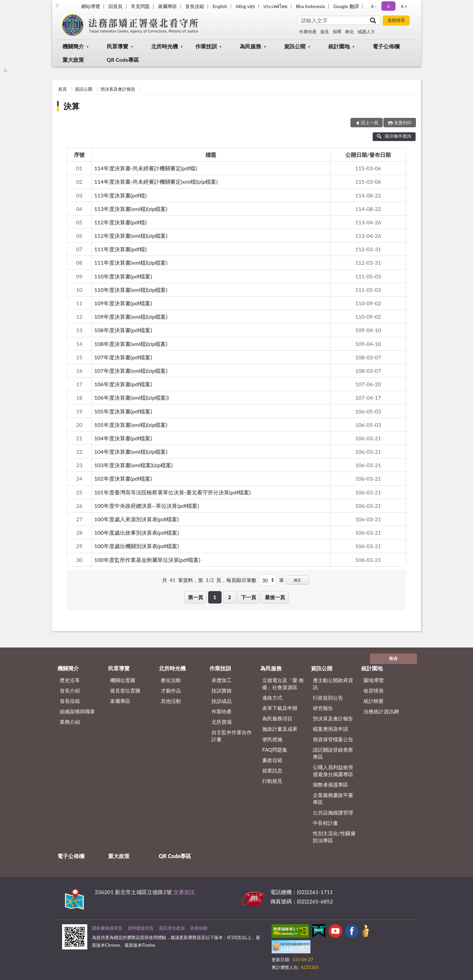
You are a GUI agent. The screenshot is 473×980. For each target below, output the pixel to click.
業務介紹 (70, 722)
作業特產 (308, 32)
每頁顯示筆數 (241, 580)
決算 (72, 106)
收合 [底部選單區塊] (393, 658)
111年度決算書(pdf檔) (121, 249)
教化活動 (171, 680)
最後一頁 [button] (275, 597)
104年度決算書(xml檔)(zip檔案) (131, 452)
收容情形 (374, 691)
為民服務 (250, 46)
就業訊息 (272, 770)
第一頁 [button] (196, 597)
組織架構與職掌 (77, 711)
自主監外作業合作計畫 (232, 736)
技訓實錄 (222, 691)
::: (57, 5)
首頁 (62, 89)
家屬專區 (168, 6)
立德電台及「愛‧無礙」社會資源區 (283, 684)
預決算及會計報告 (118, 89)
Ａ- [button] (373, 6)
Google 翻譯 (346, 6)
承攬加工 (222, 680)
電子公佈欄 (386, 46)
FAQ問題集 (275, 750)
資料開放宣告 (141, 928)
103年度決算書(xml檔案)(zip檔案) (134, 465)
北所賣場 (222, 722)
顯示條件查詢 (394, 136)
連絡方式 (272, 698)
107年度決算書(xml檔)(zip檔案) (131, 371)
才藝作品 (171, 691)
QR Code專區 (123, 60)
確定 (297, 580)
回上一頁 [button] (370, 123)
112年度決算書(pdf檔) (121, 222)
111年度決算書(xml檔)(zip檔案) (131, 262)
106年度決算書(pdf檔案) (123, 384)
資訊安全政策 (172, 928)
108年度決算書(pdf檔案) (123, 330)
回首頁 (115, 6)
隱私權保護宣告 (107, 928)
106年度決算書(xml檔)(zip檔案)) (132, 397)
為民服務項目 (277, 718)
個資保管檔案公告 (333, 739)
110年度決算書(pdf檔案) (123, 276)
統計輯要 (374, 701)
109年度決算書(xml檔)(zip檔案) (131, 317)
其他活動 (171, 701)
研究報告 (323, 708)
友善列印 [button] (403, 123)
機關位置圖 (123, 680)
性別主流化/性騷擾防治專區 (334, 837)
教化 (349, 32)
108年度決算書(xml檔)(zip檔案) (131, 344)
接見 (325, 32)
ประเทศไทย (275, 6)
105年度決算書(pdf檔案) (123, 411)
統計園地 (339, 46)
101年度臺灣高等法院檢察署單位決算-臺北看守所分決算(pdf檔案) (173, 492)
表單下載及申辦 (280, 708)
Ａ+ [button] (404, 6)
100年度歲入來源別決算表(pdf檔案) (137, 519)
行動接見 (272, 781)
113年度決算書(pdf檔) (121, 195)
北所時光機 (164, 46)
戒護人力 (366, 32)
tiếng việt (245, 6)
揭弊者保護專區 (330, 785)
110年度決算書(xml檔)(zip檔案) (131, 290)
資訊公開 (295, 46)
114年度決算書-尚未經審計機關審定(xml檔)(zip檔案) (156, 182)
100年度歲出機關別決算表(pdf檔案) (137, 546)
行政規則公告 (328, 698)
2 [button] (229, 597)
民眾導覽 (117, 46)
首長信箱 (195, 6)
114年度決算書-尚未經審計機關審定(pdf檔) (146, 168)
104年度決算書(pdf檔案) (123, 438)
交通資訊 (184, 892)
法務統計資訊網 (381, 711)
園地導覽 (374, 680)
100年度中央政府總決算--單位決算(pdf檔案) (147, 506)
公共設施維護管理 (333, 812)
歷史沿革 (70, 680)
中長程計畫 (325, 823)
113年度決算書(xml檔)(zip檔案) (131, 209)
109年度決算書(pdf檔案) (123, 303)
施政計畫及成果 (280, 729)
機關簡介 (73, 46)
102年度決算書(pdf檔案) (123, 478)
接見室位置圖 (125, 691)
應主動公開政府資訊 (333, 684)
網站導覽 (91, 6)
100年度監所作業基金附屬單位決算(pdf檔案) (147, 560)
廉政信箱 (272, 760)
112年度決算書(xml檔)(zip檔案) (131, 236)
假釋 (337, 32)
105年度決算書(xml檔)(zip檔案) (131, 425)
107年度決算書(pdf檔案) (123, 357)
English (220, 6)
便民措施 (272, 739)
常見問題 (140, 6)
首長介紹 (70, 691)
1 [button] (215, 597)
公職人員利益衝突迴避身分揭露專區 (333, 771)
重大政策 (73, 60)
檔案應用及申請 (330, 729)
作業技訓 (206, 46)
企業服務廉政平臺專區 (333, 798)
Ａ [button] (388, 6)
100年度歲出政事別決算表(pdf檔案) (137, 532)
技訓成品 (222, 701)
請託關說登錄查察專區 (333, 753)
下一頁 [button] (249, 597)
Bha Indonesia (310, 6)
